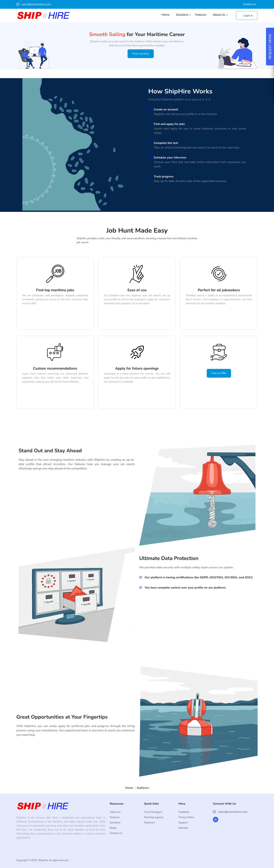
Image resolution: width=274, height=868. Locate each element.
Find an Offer (219, 373)
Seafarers (143, 788)
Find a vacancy (141, 54)
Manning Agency (154, 817)
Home (165, 15)
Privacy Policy (186, 817)
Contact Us (250, 4)
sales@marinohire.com (34, 4)
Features (200, 15)
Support (183, 823)
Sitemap (183, 828)
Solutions (182, 15)
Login (247, 15)
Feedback (184, 812)
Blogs (113, 828)
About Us (219, 15)
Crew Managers (153, 812)
